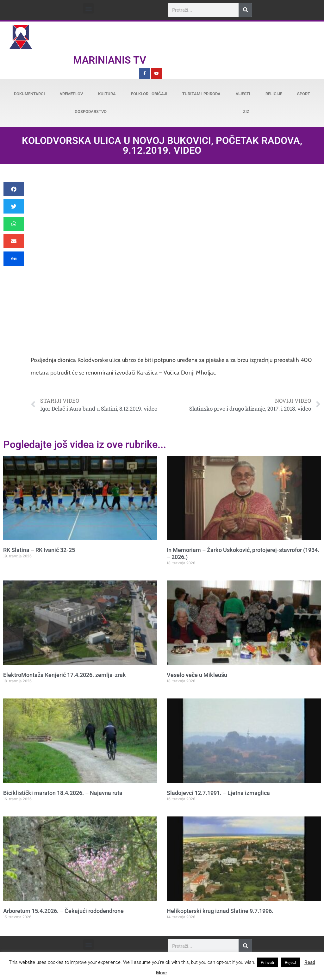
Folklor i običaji (149, 94)
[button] (88, 8)
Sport (304, 94)
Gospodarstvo (91, 112)
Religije (274, 94)
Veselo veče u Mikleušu (197, 675)
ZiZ (246, 112)
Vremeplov (71, 94)
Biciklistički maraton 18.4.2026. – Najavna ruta (63, 793)
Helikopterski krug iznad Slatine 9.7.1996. (220, 911)
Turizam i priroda (201, 94)
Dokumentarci (29, 94)
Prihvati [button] (267, 962)
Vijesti (243, 94)
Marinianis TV (110, 60)
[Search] (245, 10)
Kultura (107, 94)
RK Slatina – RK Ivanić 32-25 (39, 550)
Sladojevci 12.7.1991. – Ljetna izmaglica (218, 793)
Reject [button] (290, 962)
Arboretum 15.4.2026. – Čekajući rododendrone (63, 911)
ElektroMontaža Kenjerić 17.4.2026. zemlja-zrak (65, 675)
